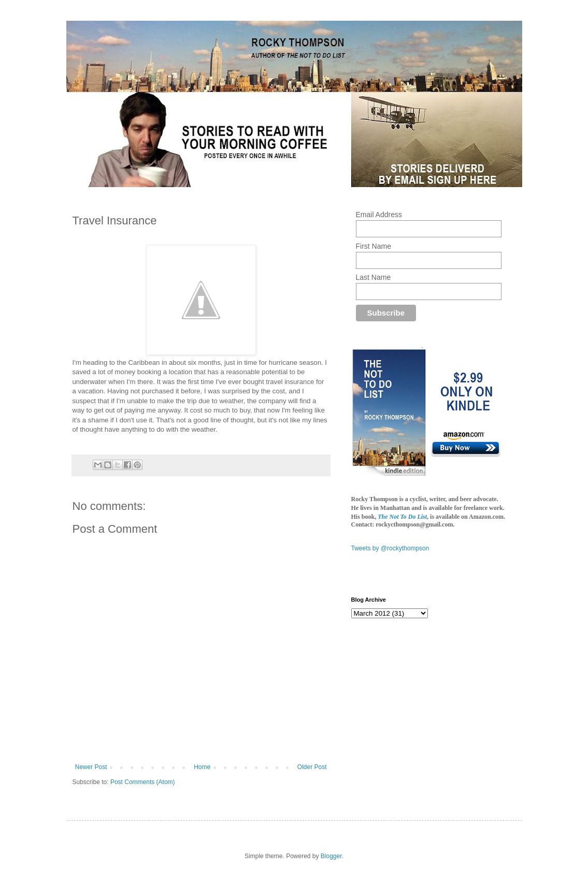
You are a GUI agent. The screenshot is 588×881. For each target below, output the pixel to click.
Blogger (331, 856)
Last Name (374, 277)
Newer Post (91, 767)
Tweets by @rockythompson (390, 548)
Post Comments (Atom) (143, 782)
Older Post (312, 767)
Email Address (379, 215)
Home (202, 767)
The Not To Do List (402, 517)
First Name (374, 246)
